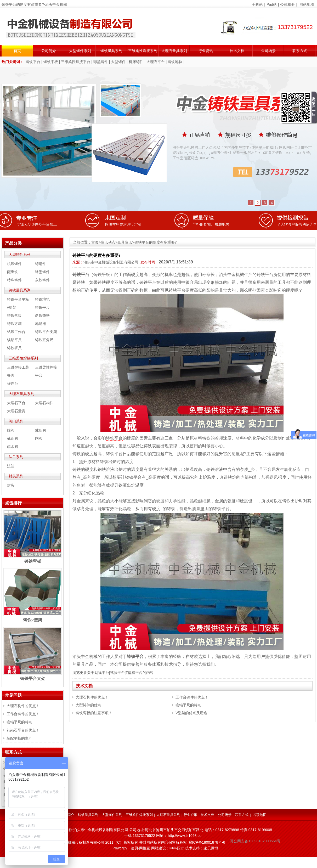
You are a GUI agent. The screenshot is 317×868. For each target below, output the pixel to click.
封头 (11, 485)
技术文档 (237, 51)
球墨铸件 (101, 62)
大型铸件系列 (80, 51)
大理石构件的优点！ (92, 697)
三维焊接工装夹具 (18, 371)
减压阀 (41, 430)
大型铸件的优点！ (90, 705)
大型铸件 (118, 62)
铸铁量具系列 (111, 51)
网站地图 (307, 4)
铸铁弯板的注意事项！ (94, 713)
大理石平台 (156, 62)
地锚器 (41, 324)
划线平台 (102, 673)
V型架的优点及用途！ (193, 713)
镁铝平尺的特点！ (190, 705)
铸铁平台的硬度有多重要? (156, 242)
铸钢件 (41, 264)
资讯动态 (108, 242)
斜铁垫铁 (42, 315)
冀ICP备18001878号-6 (207, 842)
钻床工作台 (16, 332)
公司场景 (268, 51)
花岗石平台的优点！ (23, 730)
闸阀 (39, 438)
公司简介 (49, 51)
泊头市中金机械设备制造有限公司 (111, 262)
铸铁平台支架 (46, 332)
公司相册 (287, 4)
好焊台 (13, 384)
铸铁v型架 (33, 620)
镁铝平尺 (14, 340)
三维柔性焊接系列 (143, 51)
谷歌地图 (260, 815)
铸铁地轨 (175, 62)
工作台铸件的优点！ (192, 697)
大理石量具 (16, 411)
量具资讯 (125, 242)
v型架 (12, 307)
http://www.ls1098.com (186, 836)
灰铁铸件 (42, 280)
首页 (17, 51)
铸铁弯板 (14, 315)
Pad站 (272, 4)
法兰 (11, 466)
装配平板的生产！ (21, 738)
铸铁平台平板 (18, 299)
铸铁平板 (51, 62)
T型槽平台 (134, 673)
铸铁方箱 (14, 324)
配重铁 (13, 272)
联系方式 (300, 51)
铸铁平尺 (42, 307)
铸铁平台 (33, 62)
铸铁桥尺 (14, 348)
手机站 (257, 4)
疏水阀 (13, 447)
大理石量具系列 (174, 51)
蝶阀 (11, 430)
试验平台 (117, 673)
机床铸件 (136, 62)
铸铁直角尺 (44, 340)
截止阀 (13, 438)
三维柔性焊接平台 (76, 62)
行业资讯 (206, 51)
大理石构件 (44, 403)
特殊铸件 (14, 280)
